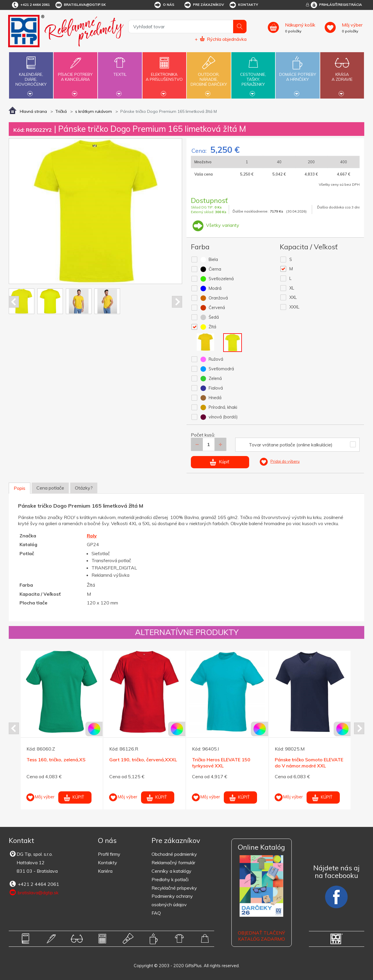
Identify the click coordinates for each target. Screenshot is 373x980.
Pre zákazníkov (204, 5)
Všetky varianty (215, 225)
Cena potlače (50, 488)
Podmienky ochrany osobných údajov (172, 900)
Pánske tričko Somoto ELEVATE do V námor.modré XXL (309, 763)
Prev (14, 302)
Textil (120, 71)
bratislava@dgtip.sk (80, 5)
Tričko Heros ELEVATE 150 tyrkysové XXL (221, 763)
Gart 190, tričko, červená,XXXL (143, 760)
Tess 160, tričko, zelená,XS (56, 760)
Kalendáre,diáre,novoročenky (31, 75)
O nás (164, 5)
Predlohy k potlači (170, 879)
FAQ (156, 913)
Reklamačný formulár (173, 862)
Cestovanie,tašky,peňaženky (253, 75)
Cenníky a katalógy (171, 871)
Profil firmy (109, 854)
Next (177, 302)
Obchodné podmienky (174, 854)
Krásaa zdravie (342, 73)
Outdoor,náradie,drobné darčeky (209, 75)
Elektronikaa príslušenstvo (164, 73)
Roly (92, 536)
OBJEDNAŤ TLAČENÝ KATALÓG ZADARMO (261, 936)
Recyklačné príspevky (174, 888)
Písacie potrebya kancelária (75, 73)
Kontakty (243, 5)
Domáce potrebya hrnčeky (298, 73)
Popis (20, 488)
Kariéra (105, 871)
